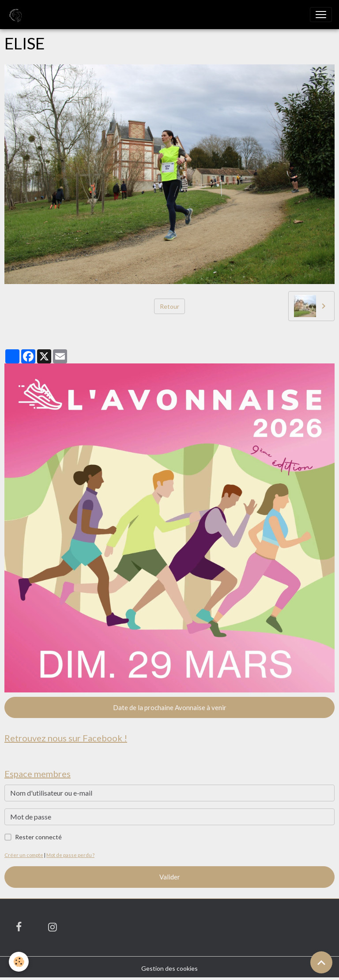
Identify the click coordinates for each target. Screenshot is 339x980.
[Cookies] (19, 962)
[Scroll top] (321, 962)
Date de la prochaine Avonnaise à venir (170, 707)
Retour (169, 306)
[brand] (16, 15)
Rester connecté (38, 837)
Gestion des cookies (169, 968)
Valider (170, 877)
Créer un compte (24, 855)
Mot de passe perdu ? (70, 855)
